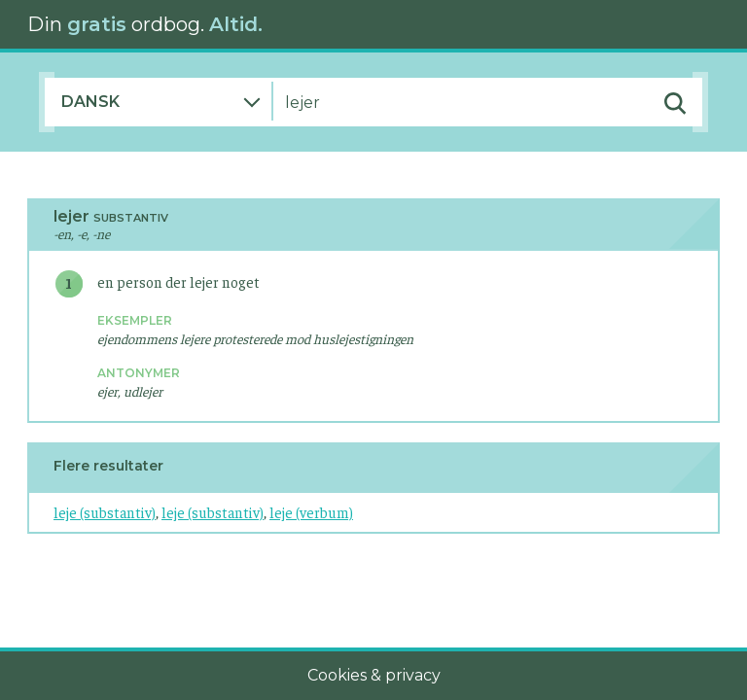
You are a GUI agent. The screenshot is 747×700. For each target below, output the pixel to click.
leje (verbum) (311, 512)
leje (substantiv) (105, 512)
